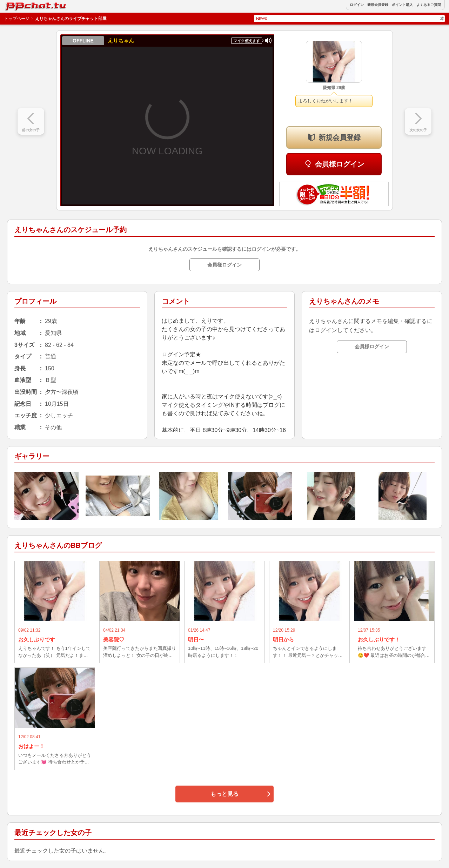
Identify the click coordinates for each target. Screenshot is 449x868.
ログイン (357, 5)
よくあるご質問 (429, 5)
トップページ (17, 19)
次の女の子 (418, 130)
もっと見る (224, 794)
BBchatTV (21, 5)
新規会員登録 (378, 5)
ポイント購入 (402, 5)
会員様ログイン (340, 164)
